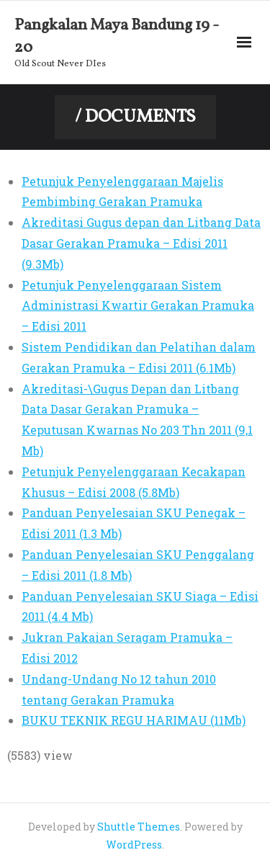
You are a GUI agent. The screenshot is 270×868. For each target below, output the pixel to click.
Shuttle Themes (139, 827)
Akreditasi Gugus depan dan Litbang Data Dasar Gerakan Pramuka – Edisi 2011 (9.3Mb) (141, 243)
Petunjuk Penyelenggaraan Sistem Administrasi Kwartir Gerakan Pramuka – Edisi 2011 (138, 306)
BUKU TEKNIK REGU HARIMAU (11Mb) (134, 720)
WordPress (134, 845)
